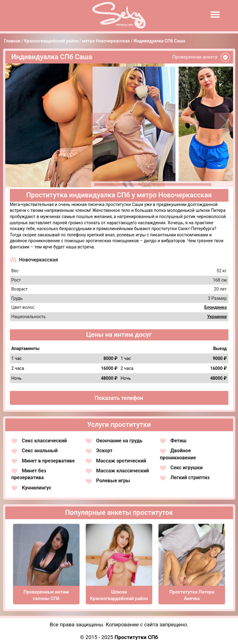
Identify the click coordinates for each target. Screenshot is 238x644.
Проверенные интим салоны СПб (46, 595)
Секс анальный (40, 451)
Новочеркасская (39, 260)
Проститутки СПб (136, 637)
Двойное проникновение (178, 454)
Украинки (217, 317)
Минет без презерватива (29, 474)
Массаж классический (123, 471)
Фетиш (179, 441)
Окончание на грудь (119, 441)
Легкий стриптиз (190, 478)
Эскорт (104, 451)
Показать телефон (119, 398)
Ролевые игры (113, 481)
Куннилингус (37, 488)
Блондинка (216, 307)
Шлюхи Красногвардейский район (119, 595)
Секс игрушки (187, 468)
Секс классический (45, 441)
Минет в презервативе (48, 461)
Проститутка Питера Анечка (192, 595)
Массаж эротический (121, 461)
